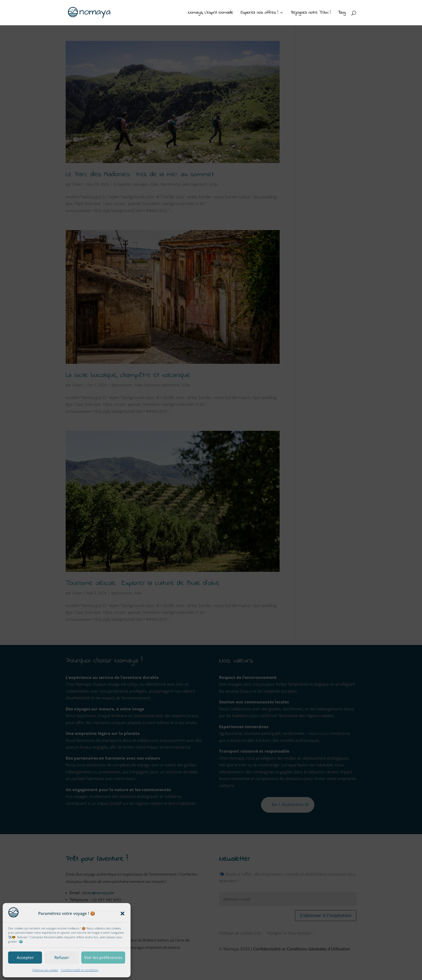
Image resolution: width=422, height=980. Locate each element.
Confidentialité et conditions (80, 970)
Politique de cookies (45, 970)
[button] (122, 914)
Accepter (25, 957)
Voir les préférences (103, 957)
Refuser (62, 957)
